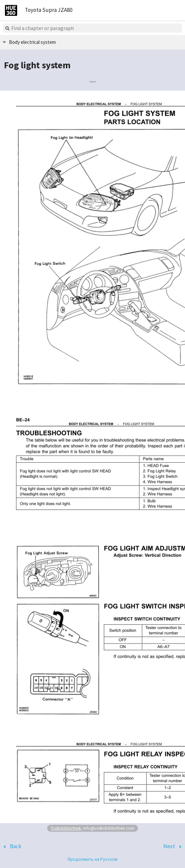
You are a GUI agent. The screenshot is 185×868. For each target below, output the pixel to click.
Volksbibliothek (66, 828)
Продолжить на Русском (92, 859)
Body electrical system (32, 42)
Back (16, 846)
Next (169, 846)
